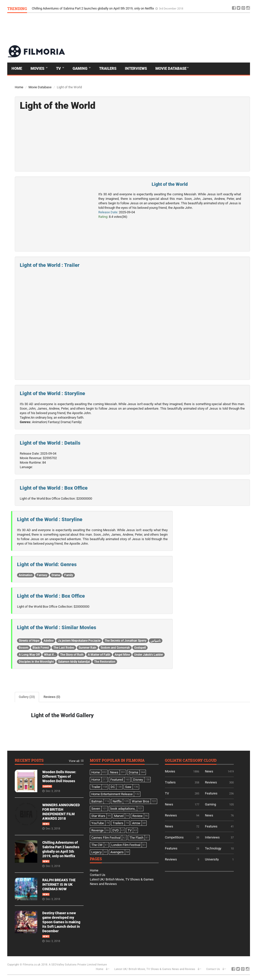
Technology (213, 848)
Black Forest (41, 648)
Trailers (108, 69)
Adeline (49, 641)
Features (211, 793)
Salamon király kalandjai (74, 662)
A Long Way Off (29, 655)
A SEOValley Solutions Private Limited (73, 965)
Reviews (211, 782)
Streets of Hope (29, 641)
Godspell (140, 648)
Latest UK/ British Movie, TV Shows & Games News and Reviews (155, 969)
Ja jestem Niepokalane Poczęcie (79, 641)
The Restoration (105, 662)
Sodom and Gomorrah (115, 648)
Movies (38, 69)
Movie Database (171, 69)
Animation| (40, 422)
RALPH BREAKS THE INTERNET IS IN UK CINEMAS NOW (59, 884)
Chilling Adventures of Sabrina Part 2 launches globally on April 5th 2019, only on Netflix (93, 8)
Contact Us (98, 875)
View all (74, 761)
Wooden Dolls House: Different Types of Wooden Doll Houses (59, 776)
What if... (50, 655)
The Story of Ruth (72, 655)
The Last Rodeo (64, 648)
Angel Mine (122, 655)
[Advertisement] (159, 29)
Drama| (66, 422)
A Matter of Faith (99, 655)
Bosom (24, 648)
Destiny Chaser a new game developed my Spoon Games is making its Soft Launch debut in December (61, 922)
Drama (56, 575)
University (212, 859)
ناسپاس (156, 641)
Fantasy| (54, 422)
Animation (26, 575)
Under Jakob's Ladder (149, 655)
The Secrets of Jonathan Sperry (125, 641)
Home (17, 69)
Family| (77, 422)
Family (69, 575)
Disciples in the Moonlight (36, 662)
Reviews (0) (52, 697)
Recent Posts (29, 761)
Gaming (80, 69)
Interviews (136, 69)
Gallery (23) (27, 697)
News (46, 824)
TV (59, 69)
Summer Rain (87, 648)
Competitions (174, 837)
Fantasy (42, 575)
